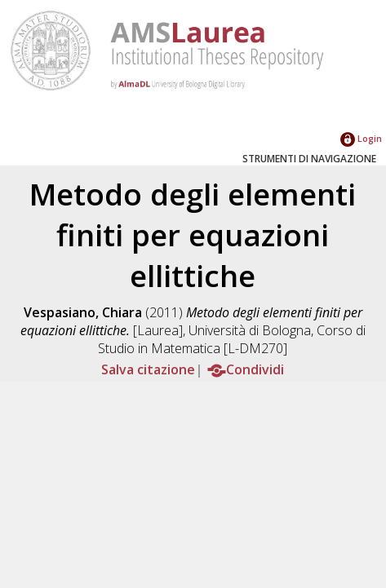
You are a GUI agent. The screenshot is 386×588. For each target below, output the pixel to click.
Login (361, 138)
